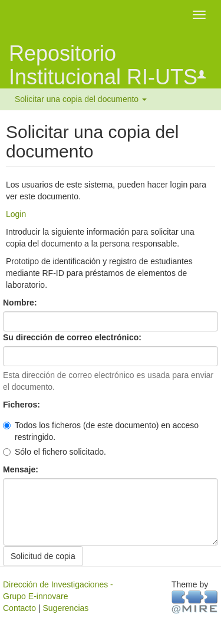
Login (16, 214)
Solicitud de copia (43, 556)
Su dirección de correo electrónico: (73, 337)
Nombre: (21, 303)
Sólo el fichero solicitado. (55, 452)
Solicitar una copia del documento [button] (81, 99)
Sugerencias (65, 608)
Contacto (19, 608)
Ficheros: (23, 405)
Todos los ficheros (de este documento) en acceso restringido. (101, 431)
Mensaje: (22, 469)
